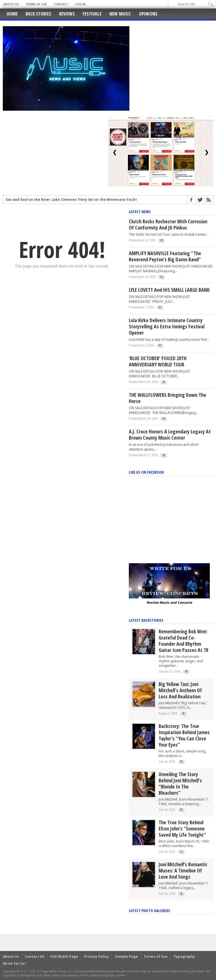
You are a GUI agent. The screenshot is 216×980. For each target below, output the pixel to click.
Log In (80, 4)
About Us (11, 4)
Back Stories (38, 14)
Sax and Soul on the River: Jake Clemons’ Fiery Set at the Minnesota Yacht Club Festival (83, 200)
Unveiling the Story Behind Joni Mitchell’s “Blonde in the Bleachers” (180, 783)
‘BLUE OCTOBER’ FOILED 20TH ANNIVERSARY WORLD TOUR (158, 361)
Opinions (148, 14)
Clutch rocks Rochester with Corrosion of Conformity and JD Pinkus (168, 224)
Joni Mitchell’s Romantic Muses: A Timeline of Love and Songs (183, 870)
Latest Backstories (146, 620)
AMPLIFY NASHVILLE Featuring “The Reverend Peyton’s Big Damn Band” (165, 256)
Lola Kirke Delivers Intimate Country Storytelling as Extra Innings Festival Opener (167, 326)
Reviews (67, 14)
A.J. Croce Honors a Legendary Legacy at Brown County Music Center (170, 435)
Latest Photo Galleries (149, 911)
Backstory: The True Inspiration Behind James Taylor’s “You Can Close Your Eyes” (184, 735)
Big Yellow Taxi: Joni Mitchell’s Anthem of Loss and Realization (180, 690)
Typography (184, 956)
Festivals (92, 14)
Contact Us (35, 956)
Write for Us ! (15, 964)
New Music (120, 14)
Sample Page (126, 956)
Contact (61, 4)
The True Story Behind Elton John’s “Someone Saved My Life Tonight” (182, 828)
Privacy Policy (96, 956)
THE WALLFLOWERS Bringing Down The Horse (167, 398)
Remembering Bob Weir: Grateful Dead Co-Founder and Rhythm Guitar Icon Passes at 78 (183, 641)
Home (12, 14)
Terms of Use (36, 4)
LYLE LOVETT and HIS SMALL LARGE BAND (169, 290)
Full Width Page (64, 956)
